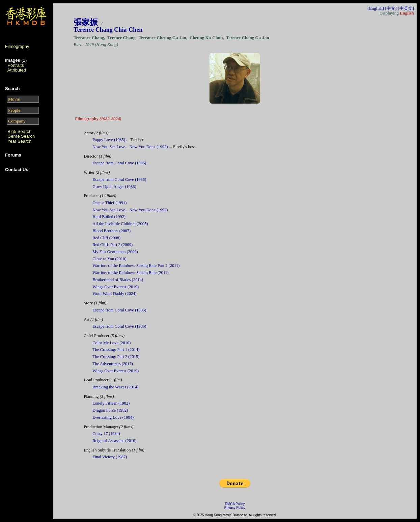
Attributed (17, 70)
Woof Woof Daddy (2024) (114, 294)
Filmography (17, 46)
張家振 (86, 22)
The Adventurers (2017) (113, 364)
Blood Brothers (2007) (111, 231)
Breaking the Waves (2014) (115, 387)
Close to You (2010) (109, 259)
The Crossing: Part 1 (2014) (116, 350)
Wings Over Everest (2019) (116, 287)
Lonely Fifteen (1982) (111, 403)
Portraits (16, 65)
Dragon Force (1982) (110, 410)
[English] (376, 8)
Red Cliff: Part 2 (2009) (113, 245)
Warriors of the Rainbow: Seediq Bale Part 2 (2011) (136, 266)
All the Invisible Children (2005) (120, 224)
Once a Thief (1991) (109, 203)
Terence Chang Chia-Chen (108, 30)
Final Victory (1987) (110, 457)
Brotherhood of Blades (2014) (118, 280)
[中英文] (406, 8)
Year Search (19, 141)
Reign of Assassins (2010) (115, 441)
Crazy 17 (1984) (106, 434)
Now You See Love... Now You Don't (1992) (130, 147)
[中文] (391, 8)
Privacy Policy (235, 508)
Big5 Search (19, 131)
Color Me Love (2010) (111, 343)
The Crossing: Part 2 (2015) (116, 357)
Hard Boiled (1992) (109, 217)
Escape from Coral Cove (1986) (119, 163)
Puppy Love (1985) (109, 140)
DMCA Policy (235, 504)
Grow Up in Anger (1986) (114, 187)
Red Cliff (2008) (106, 238)
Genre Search (21, 136)
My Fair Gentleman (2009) (115, 252)
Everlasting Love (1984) (113, 417)
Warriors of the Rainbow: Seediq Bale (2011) (131, 273)
